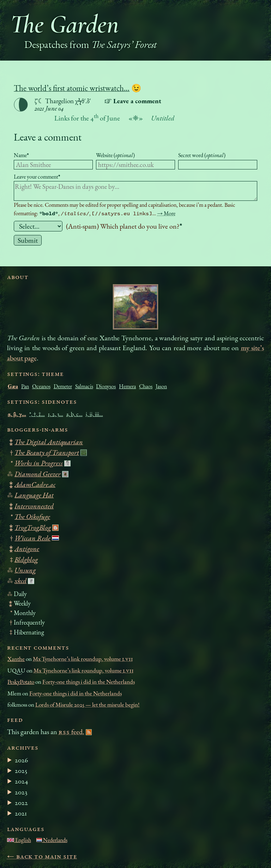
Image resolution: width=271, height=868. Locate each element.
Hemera (127, 386)
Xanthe (16, 659)
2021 (21, 813)
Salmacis (84, 386)
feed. (71, 732)
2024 (22, 781)
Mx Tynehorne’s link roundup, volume (83, 659)
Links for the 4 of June (87, 118)
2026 (22, 760)
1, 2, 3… (56, 414)
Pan (25, 386)
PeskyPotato (21, 682)
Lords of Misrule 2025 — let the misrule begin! (87, 705)
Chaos (146, 386)
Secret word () (202, 155)
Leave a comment (48, 137)
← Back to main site (42, 856)
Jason (161, 386)
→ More (166, 213)
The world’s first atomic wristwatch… (72, 88)
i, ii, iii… (94, 414)
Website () (115, 155)
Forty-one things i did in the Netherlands (89, 682)
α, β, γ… (17, 414)
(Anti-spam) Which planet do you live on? (124, 226)
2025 (21, 770)
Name (21, 155)
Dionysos (106, 386)
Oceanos (41, 386)
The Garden (65, 24)
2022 (21, 802)
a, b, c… (74, 414)
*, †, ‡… (37, 414)
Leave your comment (37, 177)
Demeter (63, 386)
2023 (21, 792)
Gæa (13, 386)
